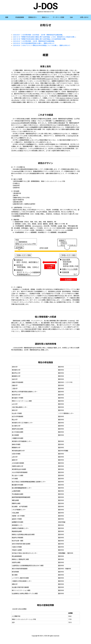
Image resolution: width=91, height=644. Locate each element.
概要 (7, 17)
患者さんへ (45, 17)
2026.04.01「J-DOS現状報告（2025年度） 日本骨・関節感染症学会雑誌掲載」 (38, 35)
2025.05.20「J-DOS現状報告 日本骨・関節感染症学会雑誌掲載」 (34, 41)
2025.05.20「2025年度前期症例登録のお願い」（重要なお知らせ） (34, 43)
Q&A (71, 17)
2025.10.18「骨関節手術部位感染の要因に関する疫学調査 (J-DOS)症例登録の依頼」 (40, 39)
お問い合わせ (84, 17)
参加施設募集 (20, 17)
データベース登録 (58, 17)
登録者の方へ (33, 17)
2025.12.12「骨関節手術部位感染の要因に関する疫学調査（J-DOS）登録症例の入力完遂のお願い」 (45, 37)
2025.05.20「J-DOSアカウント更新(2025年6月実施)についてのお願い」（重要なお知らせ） (42, 45)
